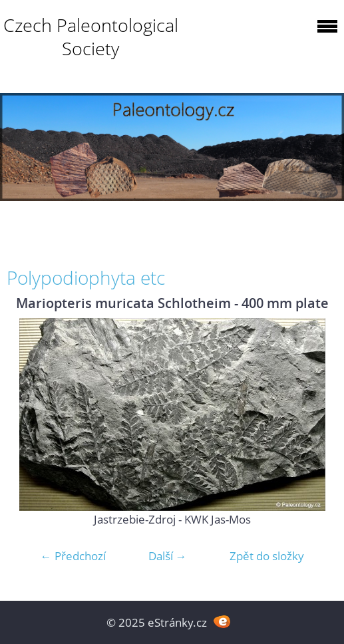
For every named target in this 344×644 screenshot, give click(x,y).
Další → (168, 556)
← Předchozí (73, 556)
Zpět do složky (267, 556)
